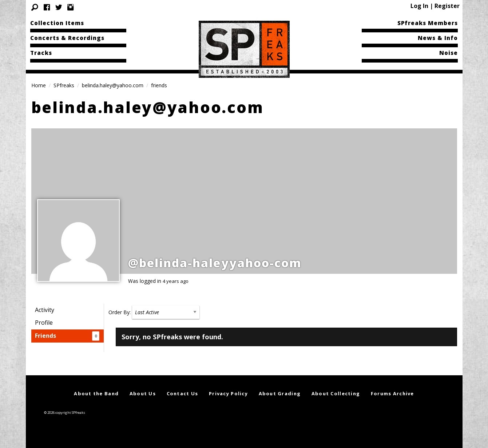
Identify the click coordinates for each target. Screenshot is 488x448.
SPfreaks (64, 85)
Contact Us (182, 393)
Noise (449, 53)
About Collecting (336, 393)
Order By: (120, 312)
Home (39, 85)
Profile (44, 323)
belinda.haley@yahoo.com (113, 85)
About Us (143, 393)
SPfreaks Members (428, 23)
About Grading (280, 393)
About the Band (96, 393)
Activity (45, 310)
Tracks (41, 53)
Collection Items (57, 23)
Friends (67, 336)
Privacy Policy (228, 393)
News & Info (438, 38)
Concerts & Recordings (67, 38)
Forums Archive (392, 393)
